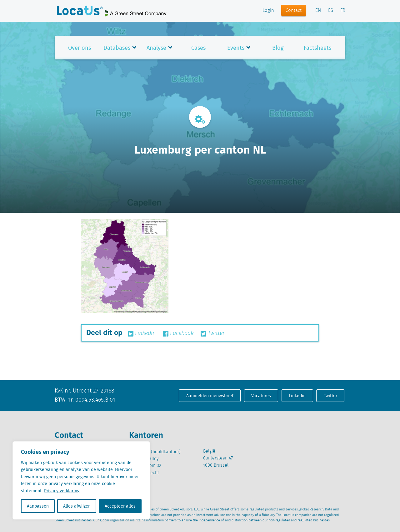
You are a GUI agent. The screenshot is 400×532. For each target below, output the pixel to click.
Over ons (80, 48)
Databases (117, 48)
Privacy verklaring (62, 491)
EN (318, 11)
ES (331, 11)
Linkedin (142, 333)
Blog (278, 48)
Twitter (213, 333)
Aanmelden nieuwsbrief (210, 396)
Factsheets (317, 48)
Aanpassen (38, 506)
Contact (294, 11)
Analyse (156, 48)
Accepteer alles (120, 506)
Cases (198, 48)
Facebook (178, 333)
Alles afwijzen (77, 506)
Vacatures (261, 396)
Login (268, 11)
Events (236, 48)
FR (343, 11)
